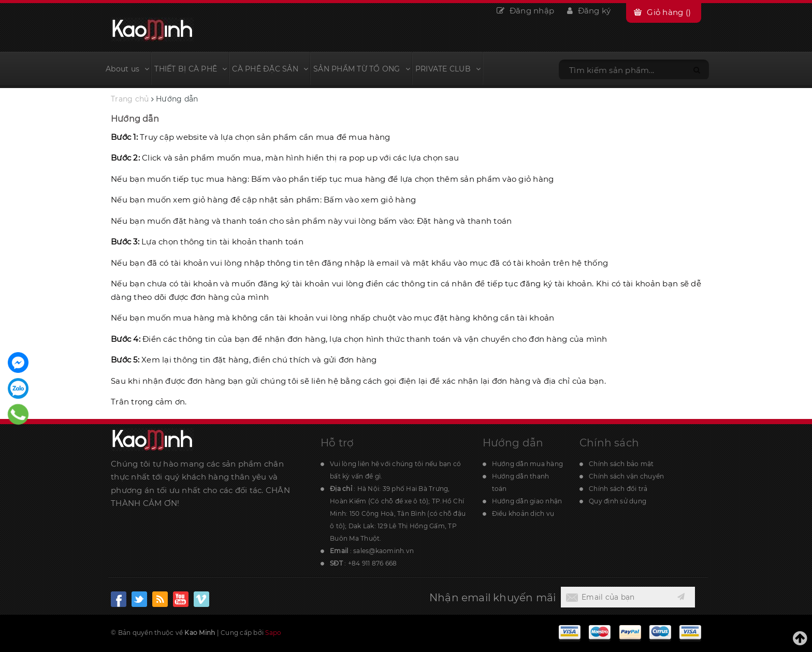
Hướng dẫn (135, 119)
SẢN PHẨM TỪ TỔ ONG (362, 69)
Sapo (273, 633)
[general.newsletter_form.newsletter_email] (615, 597)
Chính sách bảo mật (621, 464)
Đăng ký (589, 11)
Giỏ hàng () (669, 12)
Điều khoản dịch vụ (523, 513)
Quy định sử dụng (618, 501)
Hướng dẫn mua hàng (528, 464)
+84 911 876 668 (373, 563)
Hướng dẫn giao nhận (527, 501)
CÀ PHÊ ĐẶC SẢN (270, 69)
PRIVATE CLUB (448, 69)
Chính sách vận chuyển (626, 476)
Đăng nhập (525, 11)
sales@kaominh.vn (383, 551)
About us (127, 69)
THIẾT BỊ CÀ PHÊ (191, 69)
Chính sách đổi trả (618, 489)
